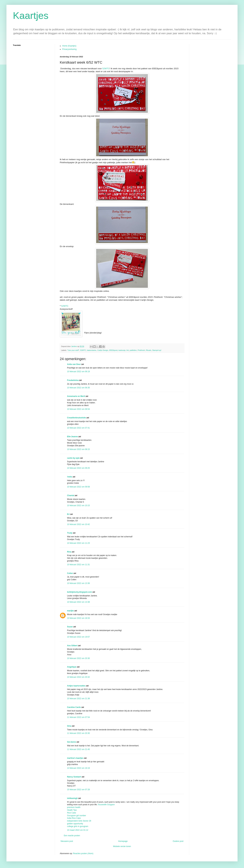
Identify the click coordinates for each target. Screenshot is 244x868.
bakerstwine (92, 350)
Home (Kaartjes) (69, 46)
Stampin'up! (157, 350)
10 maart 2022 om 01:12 (78, 830)
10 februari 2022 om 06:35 (78, 388)
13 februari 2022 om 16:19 (78, 768)
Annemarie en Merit (76, 396)
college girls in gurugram (78, 826)
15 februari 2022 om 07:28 (78, 790)
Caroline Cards (74, 707)
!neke (70, 477)
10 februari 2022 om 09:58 (78, 487)
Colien (70, 573)
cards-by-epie (73, 458)
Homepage (123, 841)
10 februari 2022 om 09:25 (78, 468)
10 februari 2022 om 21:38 (78, 699)
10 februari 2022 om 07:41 (78, 428)
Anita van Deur (74, 364)
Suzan (70, 627)
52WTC (106, 69)
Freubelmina (73, 380)
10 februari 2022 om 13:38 (78, 602)
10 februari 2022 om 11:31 (78, 565)
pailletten (133, 350)
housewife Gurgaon (106, 805)
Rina (69, 552)
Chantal (71, 495)
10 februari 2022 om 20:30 (78, 658)
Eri (69, 514)
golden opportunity (75, 824)
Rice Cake (72, 813)
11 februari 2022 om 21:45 (78, 749)
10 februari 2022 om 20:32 (78, 677)
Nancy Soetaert (74, 777)
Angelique (72, 667)
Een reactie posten (72, 836)
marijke (70, 611)
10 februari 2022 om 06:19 (78, 372)
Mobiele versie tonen (122, 846)
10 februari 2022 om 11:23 (78, 543)
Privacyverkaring (69, 49)
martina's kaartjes (75, 758)
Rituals (149, 350)
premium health (74, 807)
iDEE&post (113, 350)
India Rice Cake (74, 818)
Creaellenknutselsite (77, 418)
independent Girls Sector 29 (79, 821)
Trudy (70, 533)
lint (128, 350)
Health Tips (72, 810)
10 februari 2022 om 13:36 (78, 583)
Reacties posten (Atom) (83, 853)
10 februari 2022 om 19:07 (78, 637)
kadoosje (122, 350)
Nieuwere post (67, 841)
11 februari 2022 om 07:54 (78, 717)
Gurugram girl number (77, 816)
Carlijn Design (103, 350)
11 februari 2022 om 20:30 (78, 733)
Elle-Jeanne (72, 437)
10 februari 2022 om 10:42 (78, 524)
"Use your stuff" (73, 350)
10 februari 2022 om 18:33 (78, 618)
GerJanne (72, 742)
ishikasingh (72, 798)
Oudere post (178, 841)
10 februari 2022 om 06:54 (78, 409)
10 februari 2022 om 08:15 (78, 449)
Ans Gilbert (73, 646)
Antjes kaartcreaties (76, 686)
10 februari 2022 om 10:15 (78, 505)
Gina (69, 726)
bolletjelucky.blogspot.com (80, 592)
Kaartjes (31, 16)
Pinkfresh (141, 350)
